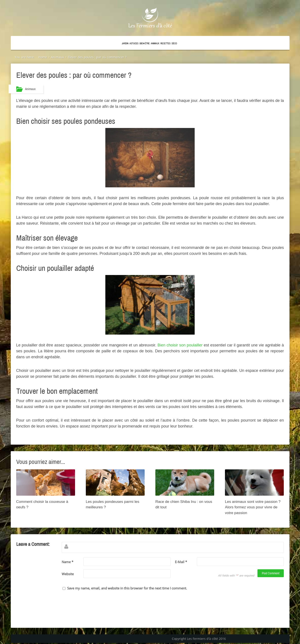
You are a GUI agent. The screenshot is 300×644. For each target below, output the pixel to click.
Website (68, 574)
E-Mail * (181, 562)
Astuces (134, 43)
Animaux (155, 43)
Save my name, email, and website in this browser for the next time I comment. (127, 588)
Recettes (165, 43)
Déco (174, 43)
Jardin (125, 43)
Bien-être (145, 43)
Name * (67, 562)
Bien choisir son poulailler (180, 345)
